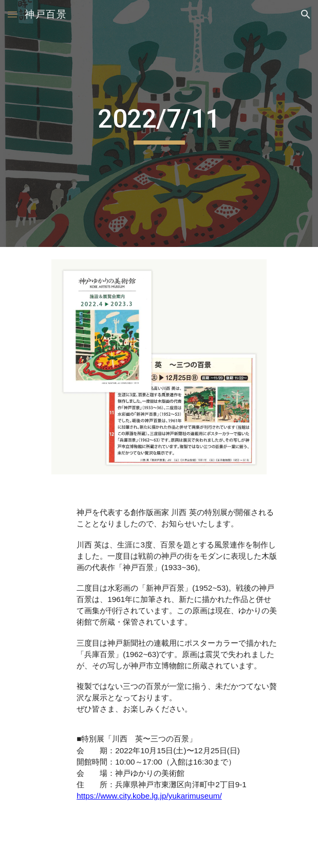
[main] (159, 123)
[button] (12, 14)
